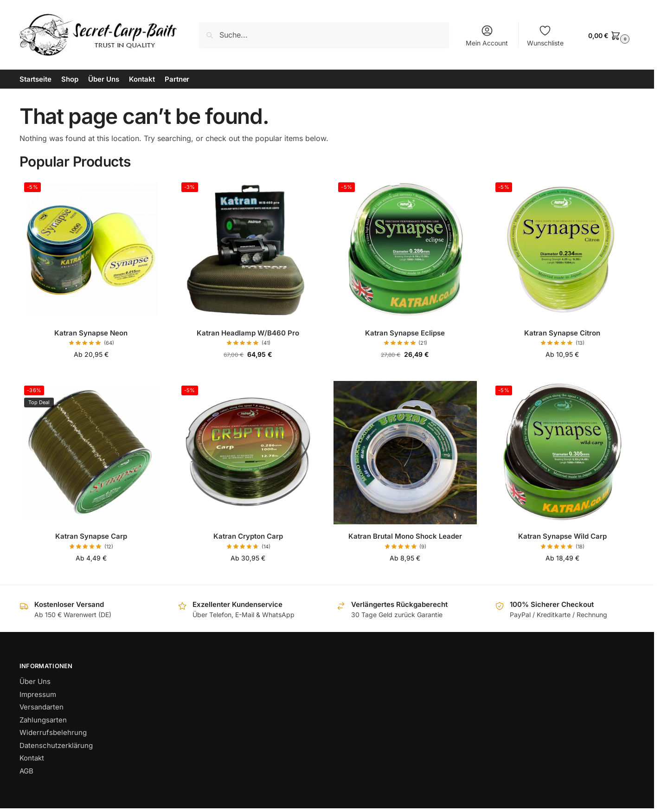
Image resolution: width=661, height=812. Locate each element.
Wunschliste (545, 35)
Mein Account (487, 35)
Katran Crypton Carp (248, 536)
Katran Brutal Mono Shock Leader (405, 536)
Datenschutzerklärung (56, 745)
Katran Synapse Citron (562, 333)
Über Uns (35, 681)
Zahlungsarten (43, 720)
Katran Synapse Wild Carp (562, 536)
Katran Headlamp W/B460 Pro (248, 333)
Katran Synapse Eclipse (405, 333)
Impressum (38, 694)
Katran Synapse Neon (91, 333)
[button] (608, 35)
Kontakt (32, 758)
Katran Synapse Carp (91, 536)
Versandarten (42, 707)
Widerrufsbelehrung (53, 732)
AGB (26, 771)
